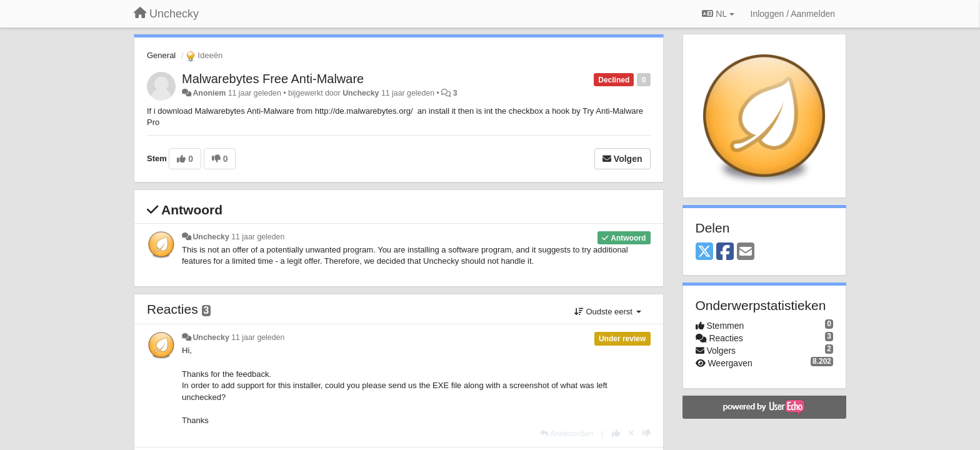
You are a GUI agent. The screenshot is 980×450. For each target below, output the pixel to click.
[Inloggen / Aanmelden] (793, 14)
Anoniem (209, 93)
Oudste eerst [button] (608, 312)
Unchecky (361, 93)
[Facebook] (725, 252)
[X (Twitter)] (704, 252)
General (161, 55)
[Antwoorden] (567, 433)
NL (718, 14)
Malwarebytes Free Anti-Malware (273, 79)
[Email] (746, 252)
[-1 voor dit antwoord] (647, 433)
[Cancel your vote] (631, 433)
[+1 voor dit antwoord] (616, 433)
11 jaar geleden (258, 237)
